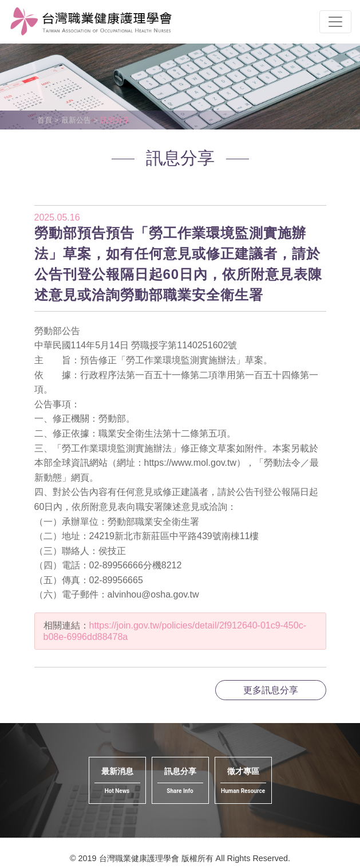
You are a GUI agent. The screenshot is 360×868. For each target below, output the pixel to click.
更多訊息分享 (271, 690)
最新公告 (76, 120)
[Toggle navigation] (335, 22)
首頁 (45, 120)
